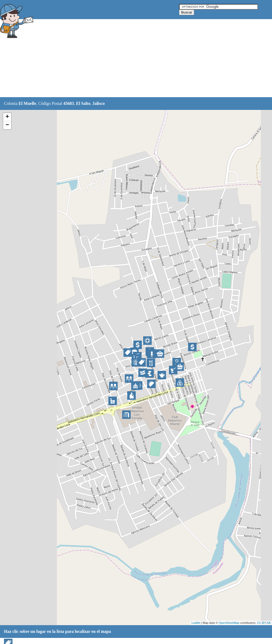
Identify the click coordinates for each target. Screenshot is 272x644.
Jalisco (99, 103)
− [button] (7, 125)
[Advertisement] (133, 58)
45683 (69, 103)
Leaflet (196, 623)
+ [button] (7, 117)
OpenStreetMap (229, 623)
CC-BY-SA (264, 623)
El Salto (83, 103)
